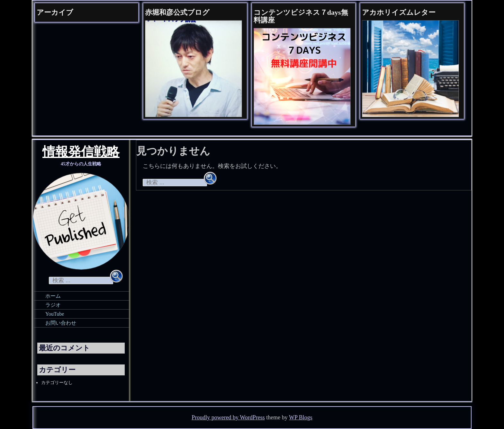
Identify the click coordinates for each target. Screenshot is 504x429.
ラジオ (53, 305)
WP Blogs (301, 417)
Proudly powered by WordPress (228, 417)
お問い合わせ (61, 323)
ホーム (53, 296)
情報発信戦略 (81, 153)
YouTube (55, 314)
